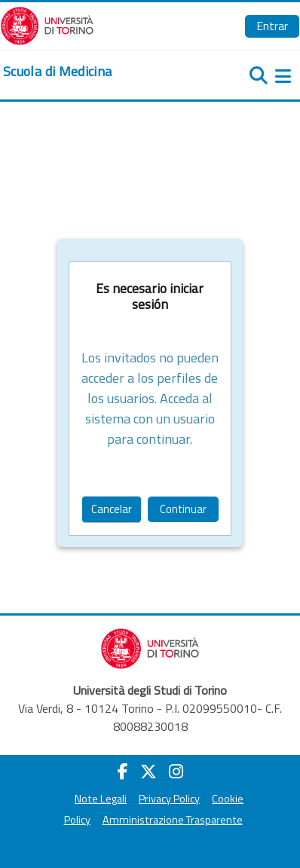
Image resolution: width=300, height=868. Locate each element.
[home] (57, 72)
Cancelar (112, 509)
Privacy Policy (169, 799)
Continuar (183, 509)
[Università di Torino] (47, 24)
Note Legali (101, 799)
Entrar (272, 26)
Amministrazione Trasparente (173, 820)
